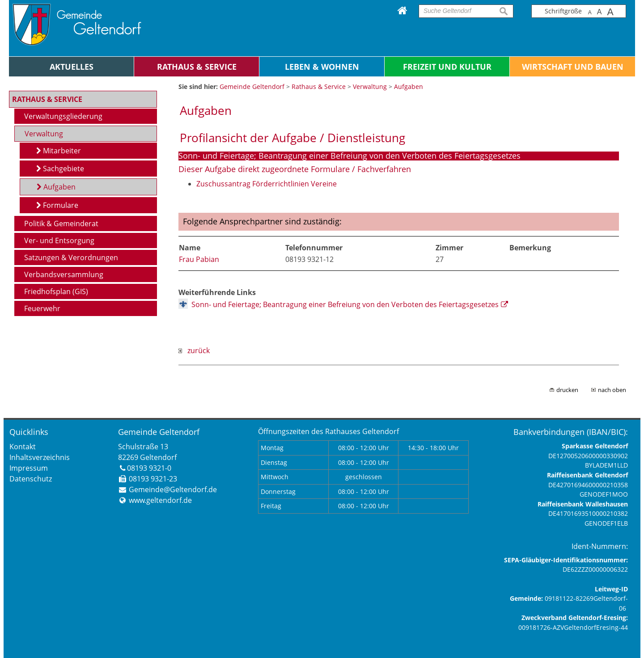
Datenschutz (31, 479)
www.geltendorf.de (160, 500)
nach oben (612, 390)
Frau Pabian (199, 259)
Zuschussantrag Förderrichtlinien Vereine (267, 184)
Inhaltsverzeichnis (40, 457)
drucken (567, 390)
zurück (194, 350)
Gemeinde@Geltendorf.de (173, 489)
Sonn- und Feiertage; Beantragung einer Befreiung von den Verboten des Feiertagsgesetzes (345, 304)
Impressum (29, 468)
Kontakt (23, 447)
